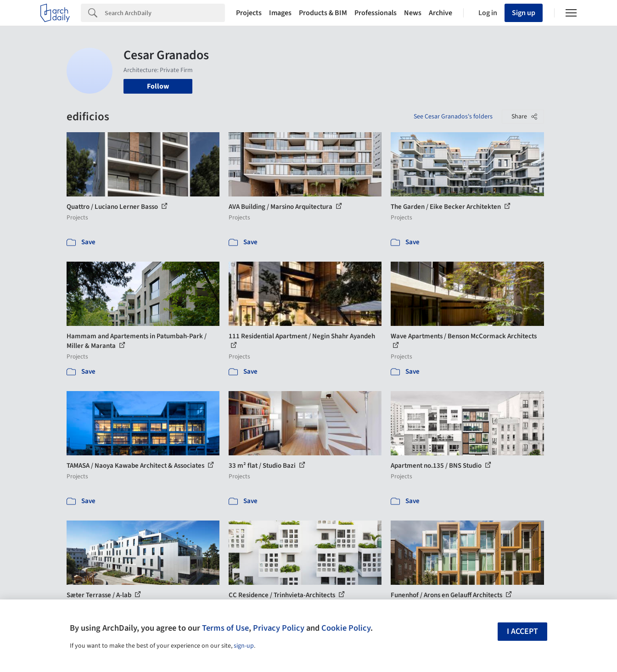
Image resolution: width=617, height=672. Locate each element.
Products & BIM (323, 13)
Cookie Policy (346, 628)
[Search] (165, 13)
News (413, 13)
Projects (249, 13)
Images (280, 13)
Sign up (524, 13)
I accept (522, 631)
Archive (440, 13)
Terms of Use (225, 628)
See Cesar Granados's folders (453, 117)
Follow (158, 86)
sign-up (244, 646)
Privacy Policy (279, 628)
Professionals (376, 13)
